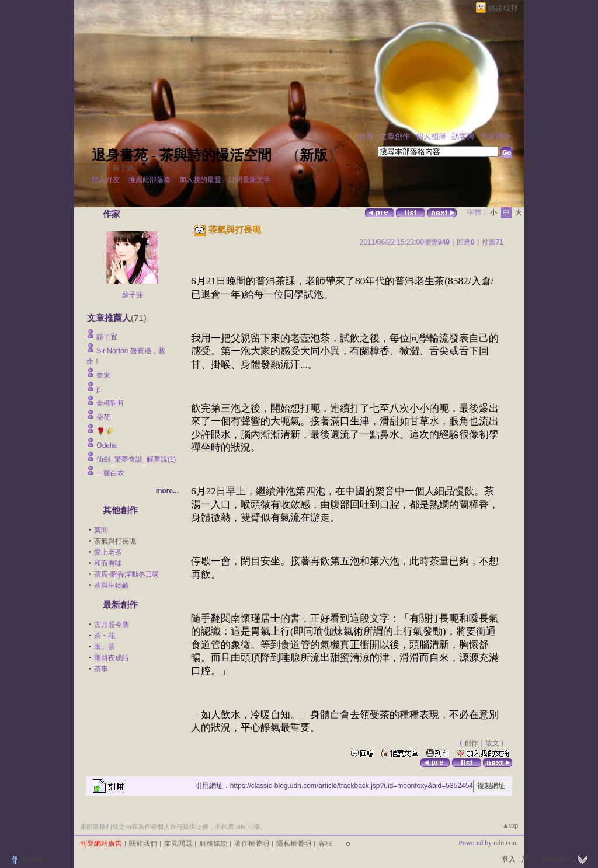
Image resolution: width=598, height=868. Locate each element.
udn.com (506, 843)
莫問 (101, 530)
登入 (509, 859)
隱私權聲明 (294, 843)
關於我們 (143, 843)
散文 (492, 743)
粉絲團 (33, 859)
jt (98, 389)
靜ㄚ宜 (107, 337)
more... (167, 491)
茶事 (101, 669)
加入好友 (106, 180)
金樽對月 (114, 403)
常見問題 (178, 843)
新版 (314, 155)
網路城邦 (503, 8)
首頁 (366, 136)
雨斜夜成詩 (112, 658)
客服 (325, 843)
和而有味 (108, 563)
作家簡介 (496, 136)
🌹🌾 (105, 431)
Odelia (107, 445)
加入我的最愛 (200, 180)
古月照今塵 (112, 625)
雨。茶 (105, 647)
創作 (471, 743)
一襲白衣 (110, 473)
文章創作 (395, 136)
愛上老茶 (108, 552)
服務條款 (213, 843)
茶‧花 (105, 636)
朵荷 (103, 417)
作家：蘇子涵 (113, 168)
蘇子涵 (133, 295)
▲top (510, 825)
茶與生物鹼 (112, 585)
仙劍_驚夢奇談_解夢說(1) (136, 459)
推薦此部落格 (149, 180)
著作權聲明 (252, 843)
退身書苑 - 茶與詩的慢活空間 (182, 155)
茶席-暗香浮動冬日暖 (127, 574)
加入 (529, 859)
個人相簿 (431, 136)
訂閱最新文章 (249, 180)
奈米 (103, 375)
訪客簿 (463, 136)
